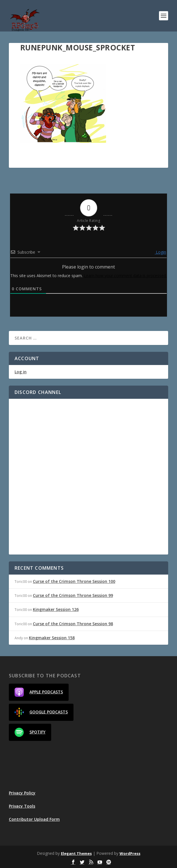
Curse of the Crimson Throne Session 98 (73, 624)
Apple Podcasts (39, 692)
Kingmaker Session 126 (56, 609)
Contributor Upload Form (34, 819)
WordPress (130, 853)
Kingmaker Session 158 (52, 638)
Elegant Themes (76, 853)
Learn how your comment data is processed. (125, 276)
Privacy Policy (22, 793)
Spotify (30, 732)
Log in (21, 372)
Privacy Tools (22, 806)
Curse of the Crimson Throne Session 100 (74, 581)
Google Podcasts (41, 712)
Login (160, 252)
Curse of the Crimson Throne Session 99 (73, 595)
